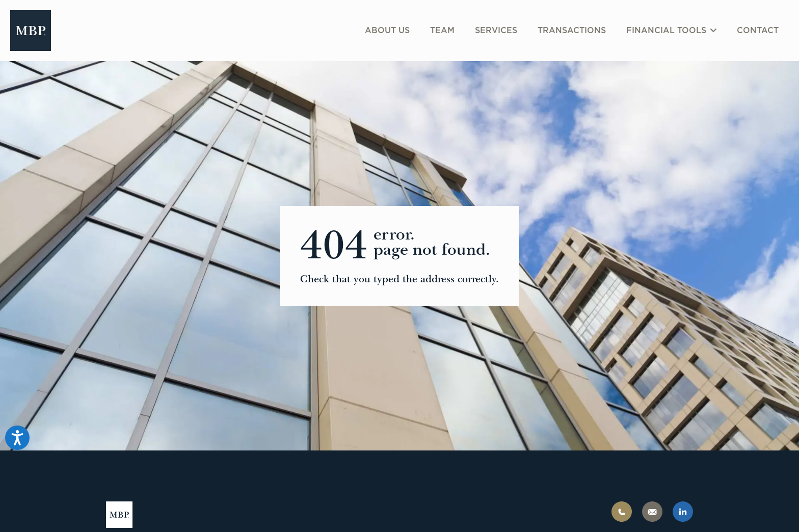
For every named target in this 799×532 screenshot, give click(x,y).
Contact (758, 31)
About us (387, 31)
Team (442, 31)
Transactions (572, 31)
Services (496, 31)
